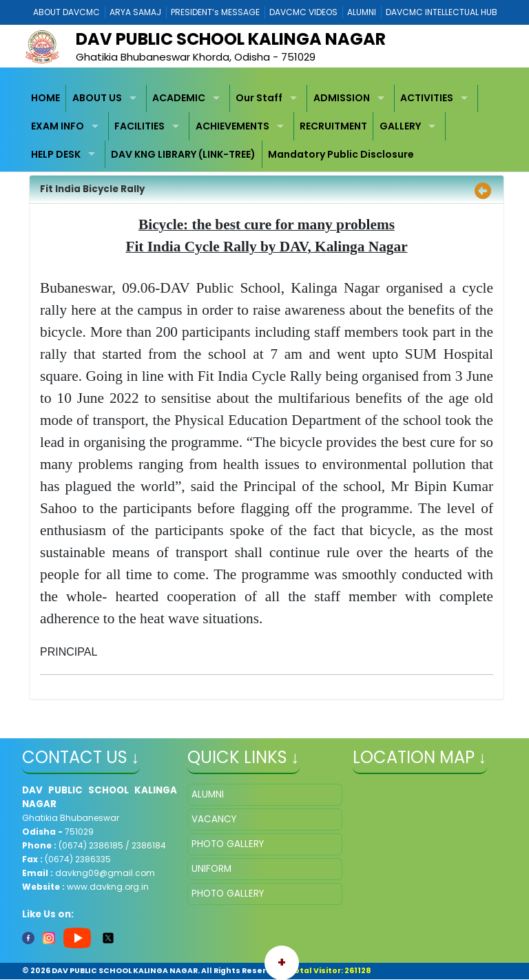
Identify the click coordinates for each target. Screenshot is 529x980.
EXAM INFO (58, 126)
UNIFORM (211, 869)
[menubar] (265, 127)
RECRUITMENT (333, 126)
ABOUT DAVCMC (66, 12)
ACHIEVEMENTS (232, 126)
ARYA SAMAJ (135, 12)
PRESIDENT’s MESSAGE (215, 12)
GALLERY (400, 126)
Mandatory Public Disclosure (341, 154)
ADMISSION (342, 98)
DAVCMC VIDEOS (303, 12)
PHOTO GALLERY (228, 844)
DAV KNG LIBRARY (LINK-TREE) (183, 154)
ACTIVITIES (427, 98)
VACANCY (214, 819)
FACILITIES (139, 126)
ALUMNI (362, 12)
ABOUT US (97, 98)
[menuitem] (46, 99)
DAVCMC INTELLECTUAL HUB (442, 12)
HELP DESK (56, 154)
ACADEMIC (179, 98)
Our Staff (259, 98)
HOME (45, 98)
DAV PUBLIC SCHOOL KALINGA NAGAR (231, 39)
